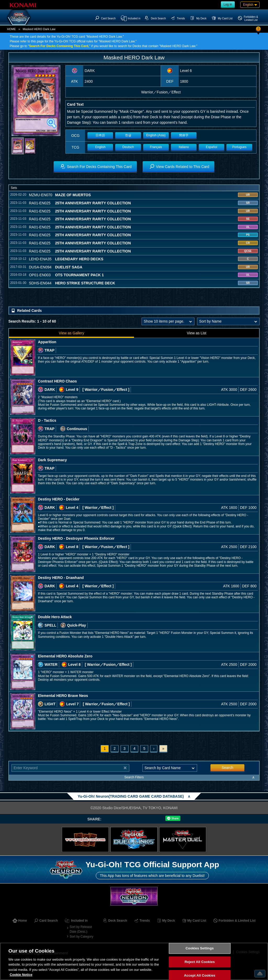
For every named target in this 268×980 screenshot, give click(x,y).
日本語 (100, 135)
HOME (12, 29)
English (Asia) (156, 135)
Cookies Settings (200, 948)
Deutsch (128, 147)
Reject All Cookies (200, 962)
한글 (128, 135)
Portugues (239, 147)
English (100, 147)
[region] (134, 961)
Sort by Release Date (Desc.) (81, 929)
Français (156, 147)
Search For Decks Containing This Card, (59, 46)
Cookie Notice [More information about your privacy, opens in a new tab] (21, 975)
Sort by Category (81, 937)
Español (212, 147)
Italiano (184, 147)
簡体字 (184, 135)
